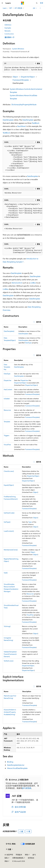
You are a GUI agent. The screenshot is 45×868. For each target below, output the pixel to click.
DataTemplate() (9, 331)
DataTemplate (8, 120)
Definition (8, 25)
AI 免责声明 (9, 855)
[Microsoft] (23, 3)
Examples (8, 28)
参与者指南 (27, 788)
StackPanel (21, 126)
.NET (11, 8)
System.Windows (18, 49)
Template (7, 422)
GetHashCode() (9, 513)
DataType (28, 343)
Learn (5, 8)
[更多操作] (40, 8)
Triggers (7, 435)
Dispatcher (8, 380)
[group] (22, 69)
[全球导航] (2, 3)
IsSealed (7, 399)
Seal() (6, 573)
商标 (6, 861)
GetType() (7, 522)
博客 (26, 855)
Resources (7, 410)
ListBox (33, 283)
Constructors (9, 34)
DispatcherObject (28, 77)
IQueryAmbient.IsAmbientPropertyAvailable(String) (10, 712)
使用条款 (31, 858)
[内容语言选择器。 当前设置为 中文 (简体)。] (11, 844)
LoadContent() (9, 531)
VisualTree (7, 445)
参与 (34, 855)
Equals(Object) (9, 485)
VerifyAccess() (9, 661)
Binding (10, 762)
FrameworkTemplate (21, 80)
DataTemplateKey (7, 367)
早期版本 (19, 855)
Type (30, 522)
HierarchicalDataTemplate (17, 768)
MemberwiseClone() (11, 550)
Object (15, 77)
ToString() (7, 626)
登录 (42, 3)
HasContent (8, 389)
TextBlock (36, 123)
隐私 (6, 858)
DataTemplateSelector (16, 765)
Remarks (8, 31)
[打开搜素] (37, 3)
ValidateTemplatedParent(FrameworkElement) (10, 654)
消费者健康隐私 (18, 858)
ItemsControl (17, 283)
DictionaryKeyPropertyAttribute (24, 104)
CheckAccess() (9, 471)
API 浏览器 (18, 8)
